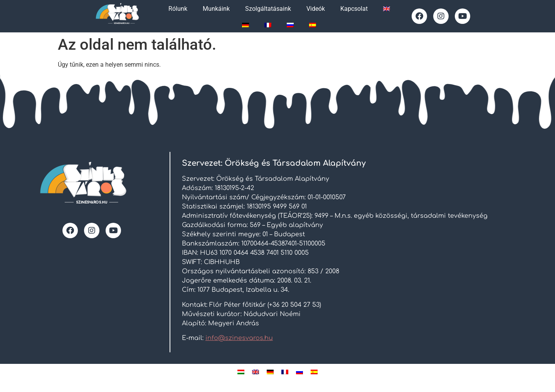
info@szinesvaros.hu (239, 338)
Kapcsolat (354, 9)
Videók (316, 9)
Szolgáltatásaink (268, 9)
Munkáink (216, 9)
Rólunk (178, 9)
